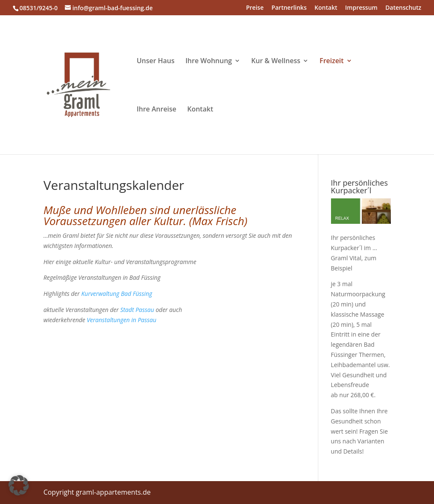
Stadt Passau (137, 310)
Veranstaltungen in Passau (122, 320)
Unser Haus (155, 61)
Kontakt (326, 8)
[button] (19, 485)
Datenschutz (403, 8)
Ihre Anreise (156, 110)
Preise (255, 8)
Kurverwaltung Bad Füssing (117, 294)
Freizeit (332, 61)
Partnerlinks (289, 8)
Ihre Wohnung (209, 61)
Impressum (361, 8)
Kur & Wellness (276, 61)
